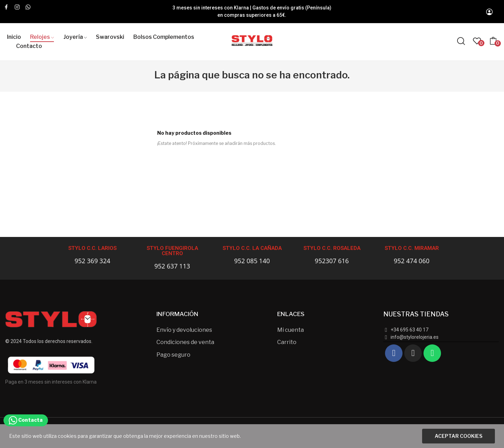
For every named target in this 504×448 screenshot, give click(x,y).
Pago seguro (173, 355)
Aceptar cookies (458, 436)
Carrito (287, 342)
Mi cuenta (290, 330)
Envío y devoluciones (184, 330)
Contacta (26, 420)
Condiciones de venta (185, 342)
